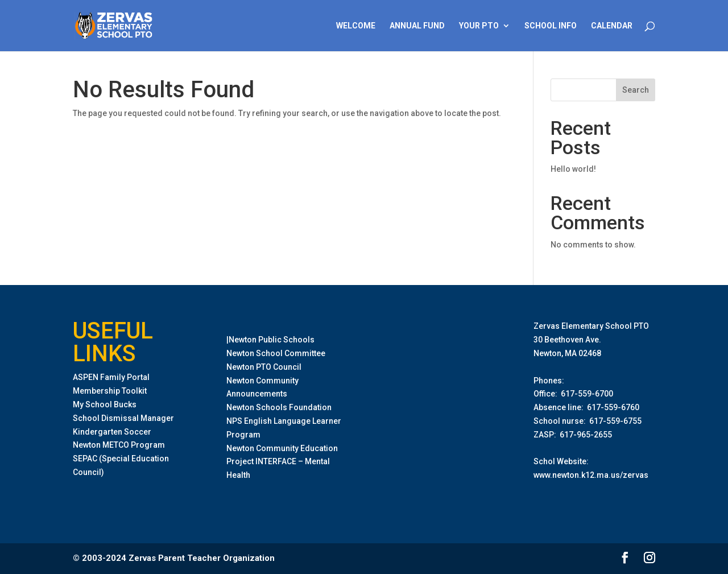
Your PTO (479, 26)
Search (636, 90)
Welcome (356, 26)
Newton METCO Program (119, 445)
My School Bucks (105, 404)
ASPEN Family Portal (111, 377)
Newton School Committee (276, 353)
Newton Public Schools (272, 340)
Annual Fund (417, 26)
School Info (551, 26)
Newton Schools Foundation (279, 407)
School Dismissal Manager (123, 418)
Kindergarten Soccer (112, 432)
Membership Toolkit (110, 391)
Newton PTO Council (264, 367)
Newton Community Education (282, 448)
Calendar (612, 26)
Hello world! (573, 169)
